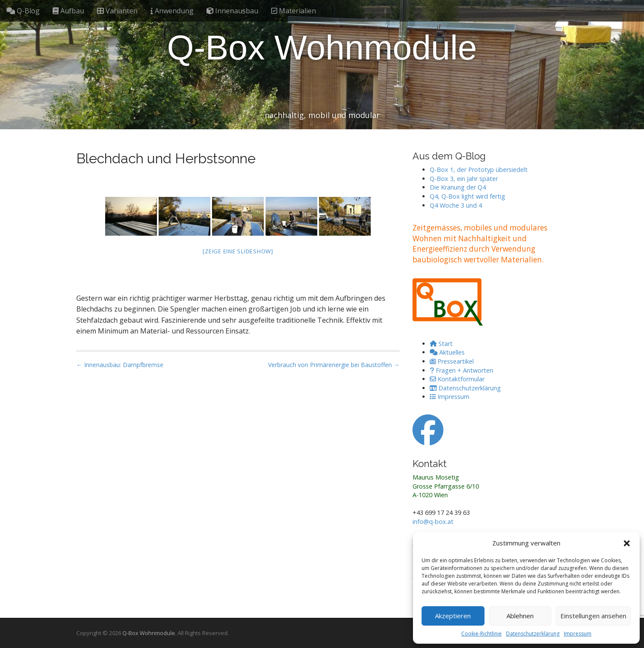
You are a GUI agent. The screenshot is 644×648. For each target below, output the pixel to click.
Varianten (117, 11)
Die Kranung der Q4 (458, 187)
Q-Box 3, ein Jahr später (464, 179)
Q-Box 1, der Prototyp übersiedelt (479, 170)
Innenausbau (232, 11)
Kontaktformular (457, 379)
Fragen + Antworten (461, 370)
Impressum (578, 634)
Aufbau (68, 11)
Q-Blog (23, 11)
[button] (627, 543)
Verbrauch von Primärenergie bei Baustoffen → (334, 365)
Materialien (294, 11)
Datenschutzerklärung (533, 634)
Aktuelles (447, 352)
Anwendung (172, 11)
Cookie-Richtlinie (481, 634)
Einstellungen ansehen (593, 616)
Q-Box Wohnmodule (322, 48)
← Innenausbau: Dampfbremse (120, 365)
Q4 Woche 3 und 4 (456, 205)
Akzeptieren (453, 616)
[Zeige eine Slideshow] (238, 251)
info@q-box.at (433, 522)
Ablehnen (520, 616)
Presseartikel (452, 361)
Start (441, 344)
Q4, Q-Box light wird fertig (467, 196)
